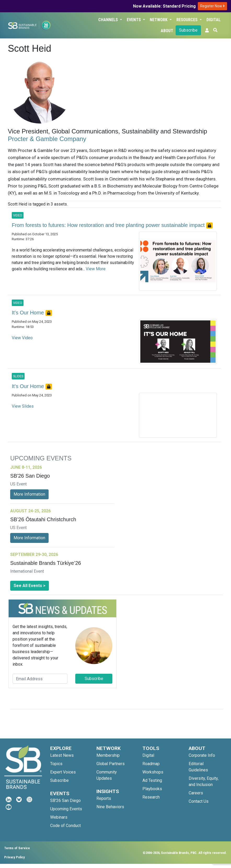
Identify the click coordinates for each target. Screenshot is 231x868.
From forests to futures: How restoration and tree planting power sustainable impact (109, 225)
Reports (104, 798)
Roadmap (151, 764)
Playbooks (152, 789)
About (167, 31)
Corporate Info (202, 755)
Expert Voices (63, 772)
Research (151, 797)
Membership (108, 755)
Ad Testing (152, 780)
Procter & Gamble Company (47, 139)
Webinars (59, 817)
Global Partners (111, 764)
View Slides (23, 406)
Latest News (62, 755)
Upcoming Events (66, 809)
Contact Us (199, 801)
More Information (29, 494)
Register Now (212, 6)
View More (96, 269)
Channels (109, 20)
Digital (213, 20)
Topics (56, 764)
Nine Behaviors (110, 807)
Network (159, 20)
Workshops (153, 772)
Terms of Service (17, 848)
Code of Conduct (65, 826)
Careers (196, 793)
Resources (187, 20)
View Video (22, 338)
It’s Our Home (29, 313)
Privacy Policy (15, 857)
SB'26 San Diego (65, 800)
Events (134, 20)
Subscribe (188, 30)
